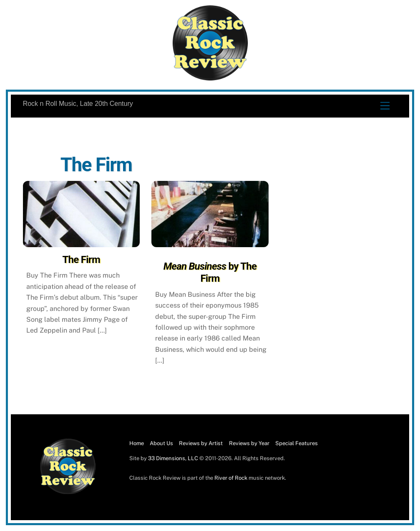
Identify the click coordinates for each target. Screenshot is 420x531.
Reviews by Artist (201, 443)
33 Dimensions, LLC (173, 458)
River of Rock (231, 478)
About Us (161, 443)
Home (137, 443)
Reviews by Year (249, 443)
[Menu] (385, 106)
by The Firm (210, 272)
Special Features (297, 443)
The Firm (81, 260)
